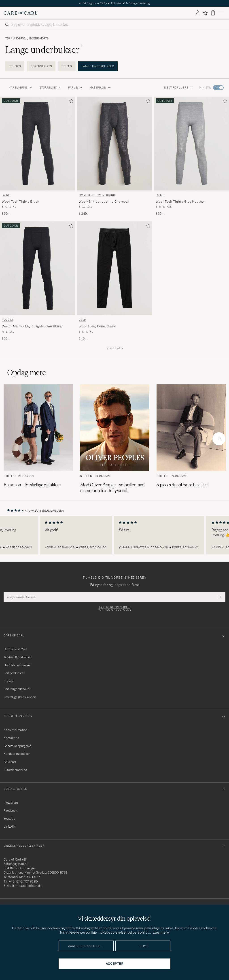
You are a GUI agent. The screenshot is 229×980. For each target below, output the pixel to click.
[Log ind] (198, 13)
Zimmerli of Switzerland (97, 195)
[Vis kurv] (213, 13)
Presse (8, 681)
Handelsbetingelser (17, 665)
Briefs (67, 66)
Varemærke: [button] (21, 88)
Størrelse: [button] (50, 88)
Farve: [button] (75, 88)
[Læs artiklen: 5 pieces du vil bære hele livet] (191, 439)
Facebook (10, 811)
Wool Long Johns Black (97, 326)
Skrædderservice (15, 770)
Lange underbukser (98, 66)
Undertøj (20, 39)
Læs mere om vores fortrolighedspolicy (114, 608)
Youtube (9, 818)
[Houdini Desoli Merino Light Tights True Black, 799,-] (38, 281)
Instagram (11, 803)
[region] (114, 535)
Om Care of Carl (15, 649)
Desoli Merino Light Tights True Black (32, 326)
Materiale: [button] (100, 88)
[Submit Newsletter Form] (220, 597)
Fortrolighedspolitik (17, 689)
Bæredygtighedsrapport (20, 697)
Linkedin (10, 826)
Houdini (7, 320)
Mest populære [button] (178, 88)
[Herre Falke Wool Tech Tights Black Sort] (38, 144)
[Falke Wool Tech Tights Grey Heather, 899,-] (191, 156)
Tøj (8, 39)
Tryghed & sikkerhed (18, 657)
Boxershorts (39, 39)
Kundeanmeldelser (17, 754)
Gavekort (10, 762)
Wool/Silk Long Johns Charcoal (104, 201)
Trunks (15, 66)
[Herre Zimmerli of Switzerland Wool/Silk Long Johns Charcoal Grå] (114, 144)
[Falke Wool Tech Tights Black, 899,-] (38, 156)
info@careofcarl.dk (28, 886)
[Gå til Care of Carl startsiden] (21, 13)
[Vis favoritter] (205, 13)
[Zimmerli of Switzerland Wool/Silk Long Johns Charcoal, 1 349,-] (114, 156)
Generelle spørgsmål (18, 746)
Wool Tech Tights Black (20, 201)
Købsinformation (16, 730)
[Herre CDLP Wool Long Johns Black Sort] (114, 268)
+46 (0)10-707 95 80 (23, 881)
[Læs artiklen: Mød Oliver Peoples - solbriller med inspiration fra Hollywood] (115, 439)
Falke (6, 195)
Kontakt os (11, 738)
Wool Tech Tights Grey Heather (180, 201)
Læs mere (161, 932)
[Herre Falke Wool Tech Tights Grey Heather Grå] (191, 144)
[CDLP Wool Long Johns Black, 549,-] (114, 281)
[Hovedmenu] (221, 13)
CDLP (82, 320)
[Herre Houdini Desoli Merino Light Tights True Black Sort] (38, 268)
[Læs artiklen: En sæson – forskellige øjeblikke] (38, 439)
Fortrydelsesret (14, 673)
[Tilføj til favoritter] (70, 102)
